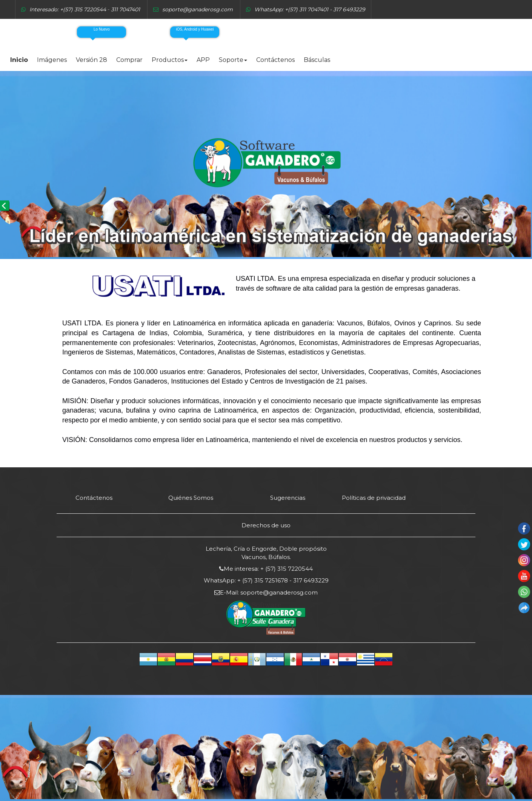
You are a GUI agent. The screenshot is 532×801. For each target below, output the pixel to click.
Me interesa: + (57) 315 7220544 (268, 569)
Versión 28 (91, 60)
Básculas (317, 60)
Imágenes (52, 60)
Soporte (233, 60)
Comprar (129, 60)
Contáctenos (275, 60)
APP (203, 60)
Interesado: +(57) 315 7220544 (68, 9)
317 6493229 (310, 580)
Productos (170, 60)
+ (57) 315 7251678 (263, 580)
